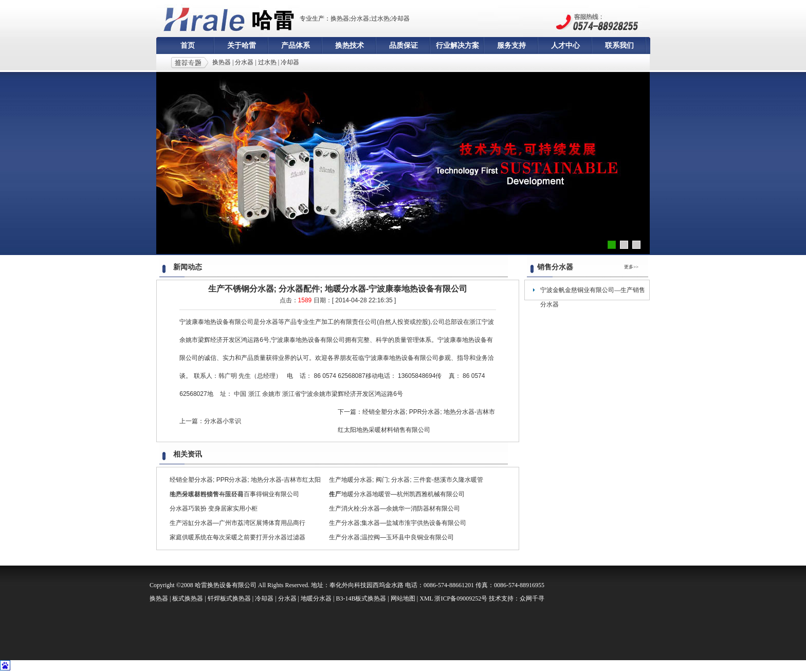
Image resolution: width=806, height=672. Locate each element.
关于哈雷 (242, 46)
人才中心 (565, 46)
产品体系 (296, 46)
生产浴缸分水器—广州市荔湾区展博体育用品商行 (237, 523)
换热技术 (350, 46)
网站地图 (403, 598)
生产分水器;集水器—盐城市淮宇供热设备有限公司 (398, 523)
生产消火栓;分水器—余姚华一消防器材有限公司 (395, 508)
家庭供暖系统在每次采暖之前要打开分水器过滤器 (237, 537)
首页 (188, 46)
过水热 (267, 62)
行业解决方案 (457, 46)
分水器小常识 (223, 421)
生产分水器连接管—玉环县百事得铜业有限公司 (234, 494)
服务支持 (511, 46)
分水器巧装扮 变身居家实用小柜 (214, 508)
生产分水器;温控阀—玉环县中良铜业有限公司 (391, 537)
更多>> (631, 267)
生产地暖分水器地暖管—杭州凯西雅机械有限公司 (397, 494)
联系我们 (619, 46)
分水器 (244, 62)
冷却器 (290, 62)
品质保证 (404, 46)
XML (426, 598)
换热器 (222, 62)
